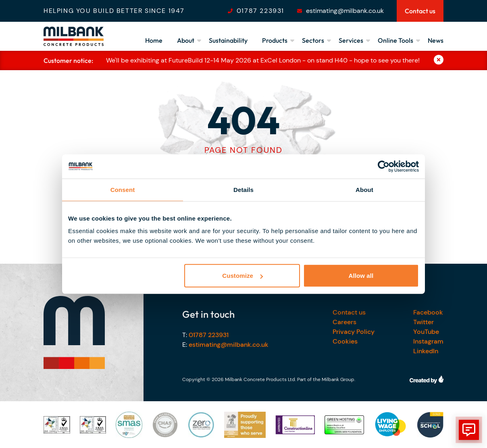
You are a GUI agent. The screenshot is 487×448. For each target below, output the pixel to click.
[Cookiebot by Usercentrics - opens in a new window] (384, 166)
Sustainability (228, 40)
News (436, 40)
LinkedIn (426, 351)
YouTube (426, 332)
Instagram (428, 341)
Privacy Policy (354, 332)
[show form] (469, 430)
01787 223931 (260, 11)
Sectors (313, 40)
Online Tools (395, 40)
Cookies (345, 341)
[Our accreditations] (57, 425)
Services (351, 40)
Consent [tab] (123, 189)
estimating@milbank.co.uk (345, 11)
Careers (344, 322)
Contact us (349, 312)
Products (275, 40)
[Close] (439, 60)
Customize (242, 276)
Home (154, 40)
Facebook (428, 312)
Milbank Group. (338, 379)
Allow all (361, 276)
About (186, 40)
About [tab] (364, 189)
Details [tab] (243, 189)
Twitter (424, 322)
